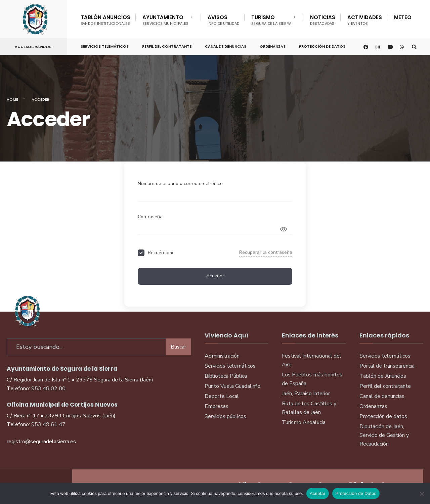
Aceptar (318, 493)
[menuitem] (168, 19)
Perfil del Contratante (167, 46)
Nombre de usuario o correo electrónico (180, 184)
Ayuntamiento (166, 20)
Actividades (365, 20)
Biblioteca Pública (226, 376)
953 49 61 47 (48, 424)
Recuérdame (161, 253)
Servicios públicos (225, 416)
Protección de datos (383, 416)
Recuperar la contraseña (266, 252)
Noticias (323, 20)
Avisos (224, 20)
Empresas (217, 406)
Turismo (271, 20)
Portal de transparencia (387, 366)
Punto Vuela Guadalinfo (232, 386)
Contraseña (150, 217)
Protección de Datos (322, 46)
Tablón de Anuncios (383, 376)
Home (12, 99)
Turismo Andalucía (304, 422)
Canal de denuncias (226, 46)
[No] (422, 494)
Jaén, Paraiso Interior (306, 394)
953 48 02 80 (48, 388)
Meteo (403, 17)
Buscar (178, 346)
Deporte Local (222, 396)
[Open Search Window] (414, 47)
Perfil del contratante (385, 386)
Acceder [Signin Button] (215, 276)
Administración (222, 356)
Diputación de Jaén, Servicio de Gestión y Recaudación (384, 435)
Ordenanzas (273, 46)
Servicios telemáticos (105, 46)
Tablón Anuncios (105, 20)
